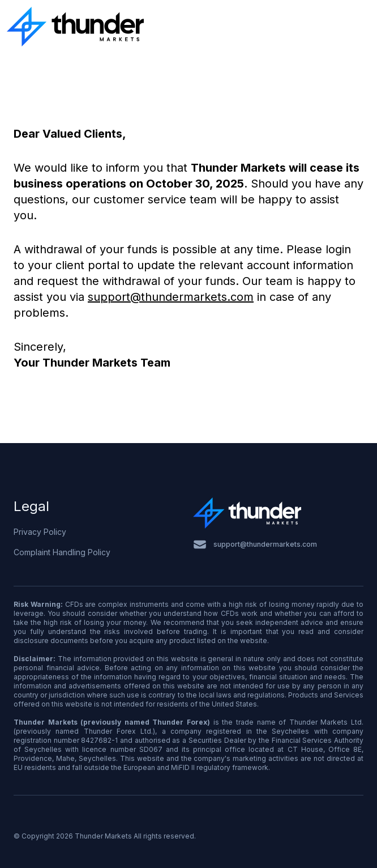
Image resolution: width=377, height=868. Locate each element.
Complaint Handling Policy (62, 552)
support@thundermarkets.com (171, 297)
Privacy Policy (40, 532)
